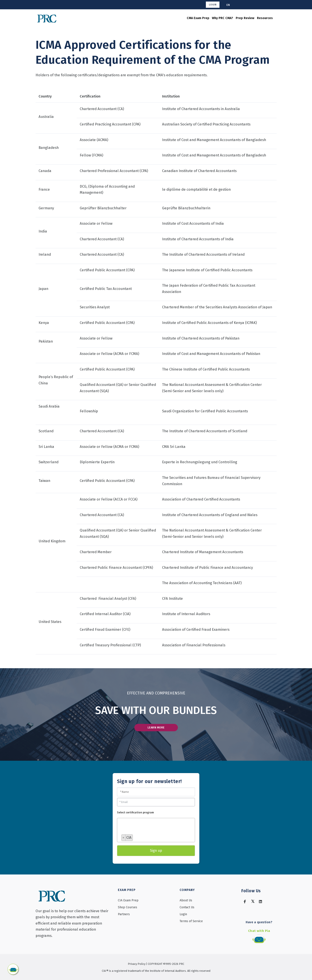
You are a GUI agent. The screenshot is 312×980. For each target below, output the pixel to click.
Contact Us (187, 909)
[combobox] (156, 832)
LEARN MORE (156, 728)
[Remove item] (123, 839)
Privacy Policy (137, 963)
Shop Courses (128, 909)
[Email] (156, 803)
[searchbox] (138, 832)
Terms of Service (191, 922)
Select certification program (135, 814)
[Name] (156, 793)
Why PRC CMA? (203, 18)
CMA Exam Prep (173, 18)
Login (213, 5)
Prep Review (232, 18)
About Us (186, 902)
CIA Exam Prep (128, 902)
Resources (257, 18)
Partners (124, 916)
